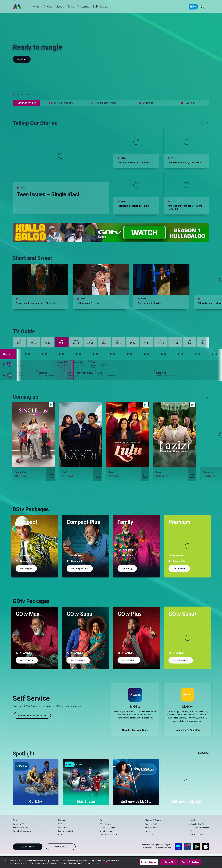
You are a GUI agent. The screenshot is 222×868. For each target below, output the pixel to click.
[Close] (217, 862)
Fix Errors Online (151, 828)
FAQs (191, 831)
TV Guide (62, 824)
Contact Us (149, 834)
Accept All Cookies (190, 862)
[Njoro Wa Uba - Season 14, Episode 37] (80, 365)
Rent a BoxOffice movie (22, 831)
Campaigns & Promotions (199, 828)
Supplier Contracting (197, 834)
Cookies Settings (149, 862)
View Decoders (106, 831)
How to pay (149, 831)
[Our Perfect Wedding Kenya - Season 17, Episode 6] (81, 375)
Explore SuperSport (66, 831)
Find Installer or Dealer (109, 834)
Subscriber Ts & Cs (197, 824)
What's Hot (63, 828)
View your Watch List (21, 828)
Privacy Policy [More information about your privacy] (110, 863)
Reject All (169, 862)
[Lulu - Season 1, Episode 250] (125, 375)
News (61, 834)
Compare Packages (108, 828)
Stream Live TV (19, 824)
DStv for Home (106, 824)
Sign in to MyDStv (152, 824)
